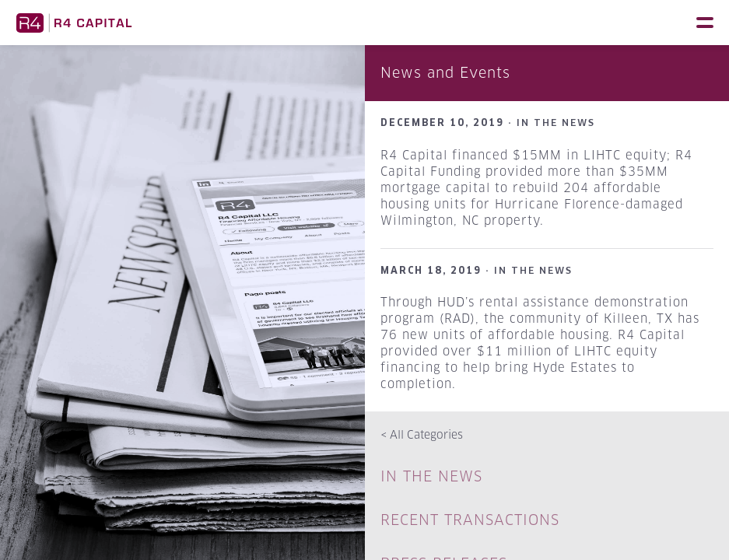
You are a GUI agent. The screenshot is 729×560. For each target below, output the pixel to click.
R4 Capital (74, 23)
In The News (431, 476)
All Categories (422, 434)
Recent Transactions (470, 520)
